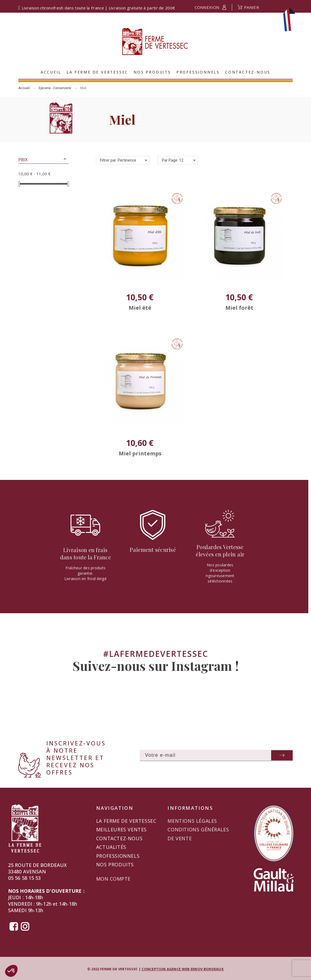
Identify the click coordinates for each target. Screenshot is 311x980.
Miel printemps (140, 453)
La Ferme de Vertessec (126, 821)
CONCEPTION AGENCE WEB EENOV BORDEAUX (183, 969)
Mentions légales (192, 821)
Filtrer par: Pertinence (118, 160)
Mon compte (113, 879)
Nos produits (115, 864)
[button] (65, 160)
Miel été (140, 308)
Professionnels (118, 856)
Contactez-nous (119, 838)
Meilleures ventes (121, 829)
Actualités (111, 847)
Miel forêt (239, 308)
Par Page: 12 (173, 160)
